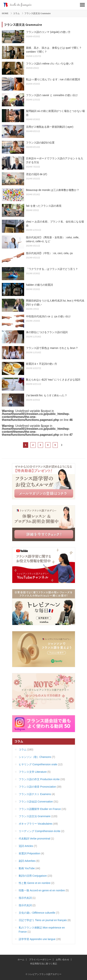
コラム (16, 13)
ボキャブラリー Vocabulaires (36, 824)
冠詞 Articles (26, 846)
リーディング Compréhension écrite (40, 831)
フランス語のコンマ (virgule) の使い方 (48, 32)
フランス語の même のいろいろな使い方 (50, 64)
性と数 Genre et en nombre (35, 883)
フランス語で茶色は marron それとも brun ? (52, 348)
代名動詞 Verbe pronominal (35, 839)
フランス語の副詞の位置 (40, 143)
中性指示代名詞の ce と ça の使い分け (48, 316)
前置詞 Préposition (29, 853)
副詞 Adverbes (27, 861)
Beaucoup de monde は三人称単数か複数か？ (53, 190)
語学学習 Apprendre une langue (37, 939)
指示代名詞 (25, 898)
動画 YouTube (27, 868)
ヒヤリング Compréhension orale (38, 764)
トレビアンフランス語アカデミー (43, 5)
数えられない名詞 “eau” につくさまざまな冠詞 (53, 380)
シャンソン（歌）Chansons (35, 757)
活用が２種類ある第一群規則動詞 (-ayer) (50, 127)
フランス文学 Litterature (33, 772)
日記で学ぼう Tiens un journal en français (43, 920)
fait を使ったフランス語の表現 (44, 206)
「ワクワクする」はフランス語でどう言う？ (52, 269)
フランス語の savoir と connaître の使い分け (52, 95)
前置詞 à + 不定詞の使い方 (42, 364)
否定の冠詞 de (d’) (37, 174)
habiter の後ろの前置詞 (39, 285)
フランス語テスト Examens (35, 794)
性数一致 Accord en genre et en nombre (42, 890)
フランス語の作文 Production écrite (39, 779)
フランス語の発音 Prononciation (37, 787)
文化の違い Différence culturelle (37, 913)
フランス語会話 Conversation (36, 802)
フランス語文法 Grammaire (35, 816)
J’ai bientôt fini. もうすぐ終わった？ (47, 395)
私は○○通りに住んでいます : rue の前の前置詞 (53, 79)
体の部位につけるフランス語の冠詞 (47, 332)
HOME (5, 13)
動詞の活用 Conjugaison (33, 876)
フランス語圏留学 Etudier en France (40, 809)
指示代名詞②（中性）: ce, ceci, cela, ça (49, 253)
